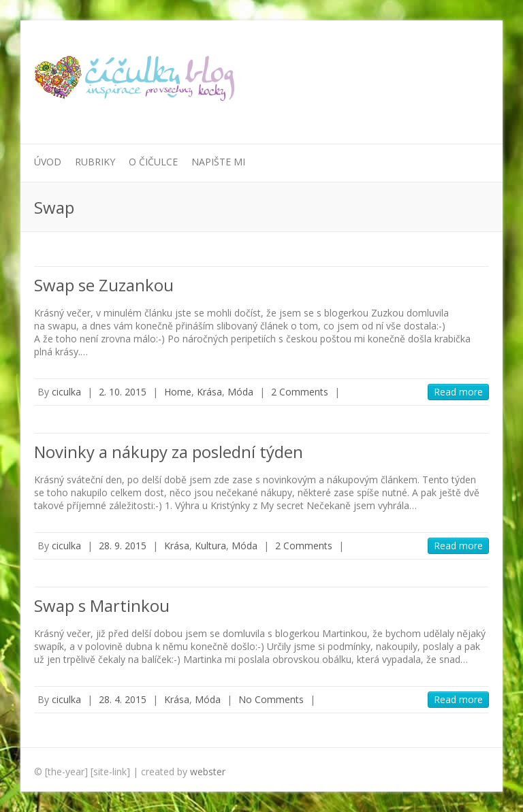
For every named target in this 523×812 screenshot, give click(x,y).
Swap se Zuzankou (104, 285)
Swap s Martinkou (102, 605)
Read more (458, 392)
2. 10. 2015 (123, 392)
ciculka (66, 392)
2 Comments (300, 392)
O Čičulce (153, 162)
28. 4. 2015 (123, 699)
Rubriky (95, 162)
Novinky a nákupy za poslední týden (169, 452)
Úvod (48, 162)
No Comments (271, 699)
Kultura (210, 546)
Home (178, 392)
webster (208, 772)
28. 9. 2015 (123, 546)
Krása (209, 392)
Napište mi (218, 162)
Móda (240, 392)
